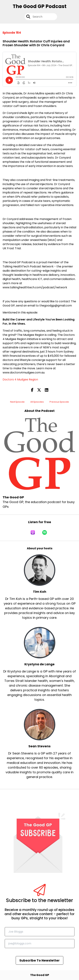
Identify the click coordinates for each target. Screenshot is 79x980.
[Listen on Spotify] (45, 532)
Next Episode (17, 402)
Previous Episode (59, 402)
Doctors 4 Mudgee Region (20, 379)
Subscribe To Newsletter (39, 960)
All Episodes (37, 402)
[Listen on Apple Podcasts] (33, 532)
